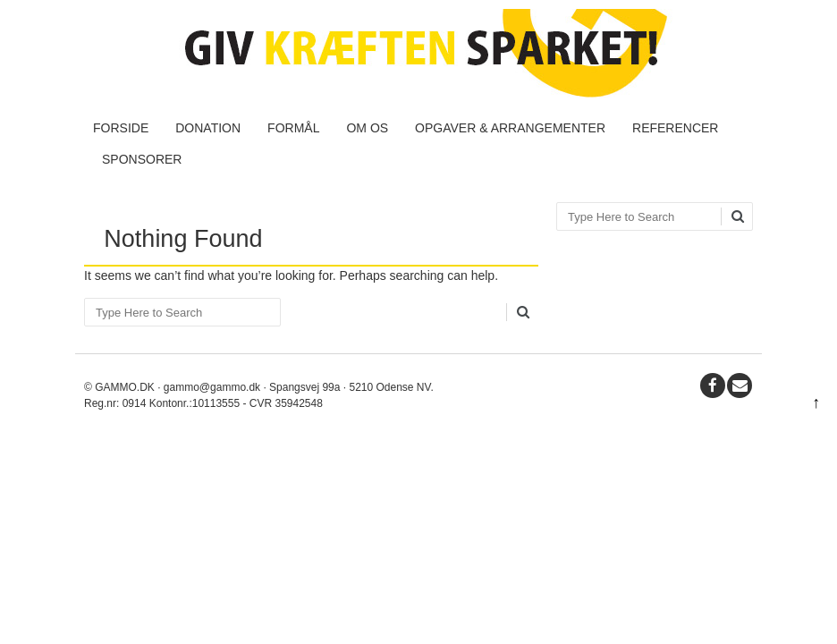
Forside (121, 128)
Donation (208, 128)
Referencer (675, 128)
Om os (367, 128)
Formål (293, 128)
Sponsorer (142, 159)
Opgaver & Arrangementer (510, 128)
